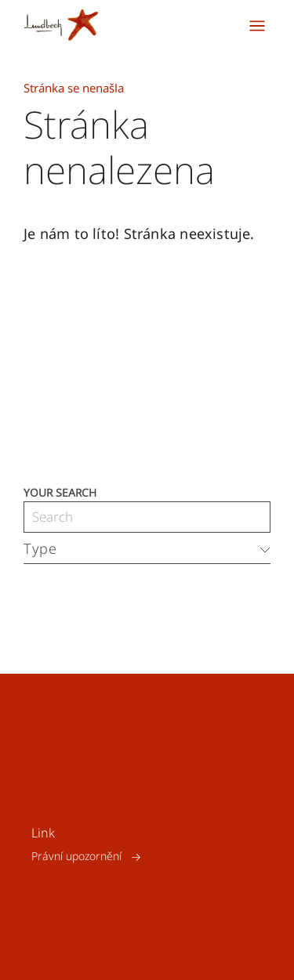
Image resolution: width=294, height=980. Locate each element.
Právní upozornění (76, 857)
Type (40, 548)
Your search (60, 492)
